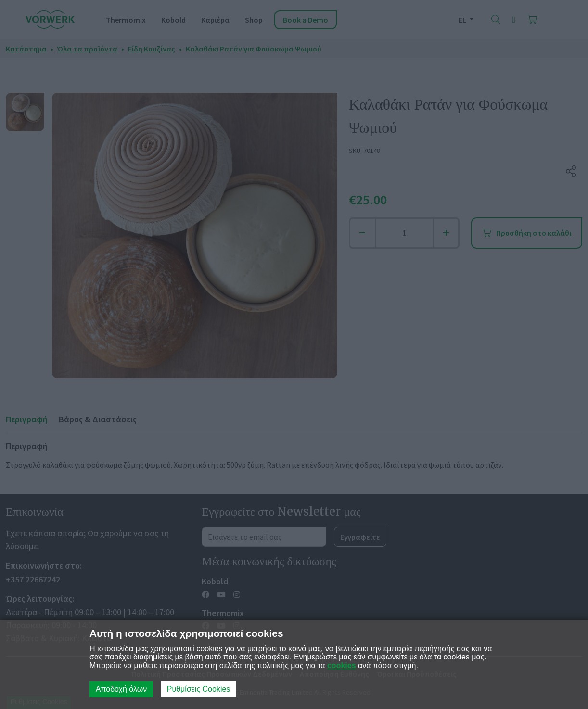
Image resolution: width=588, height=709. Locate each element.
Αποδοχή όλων (121, 689)
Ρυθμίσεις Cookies (199, 689)
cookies (342, 665)
